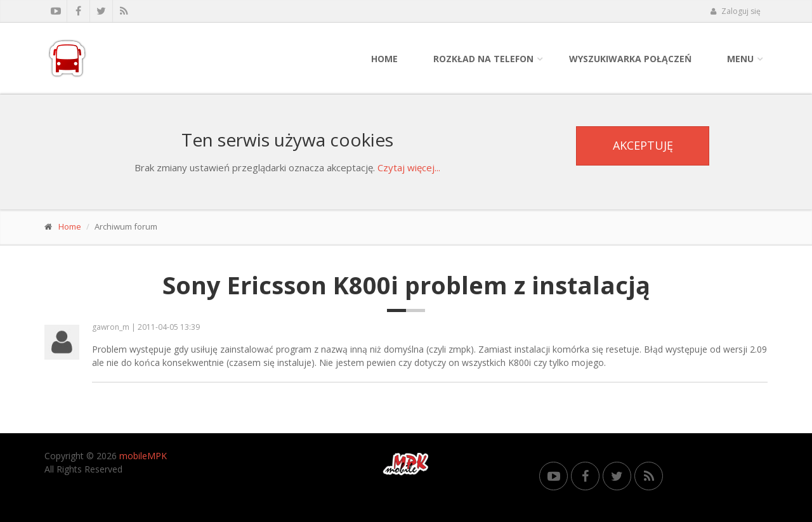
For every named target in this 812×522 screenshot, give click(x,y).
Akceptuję (643, 145)
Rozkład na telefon (483, 59)
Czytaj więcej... (409, 167)
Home (384, 59)
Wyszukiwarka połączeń (630, 59)
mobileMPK (143, 456)
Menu (740, 59)
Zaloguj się (735, 11)
